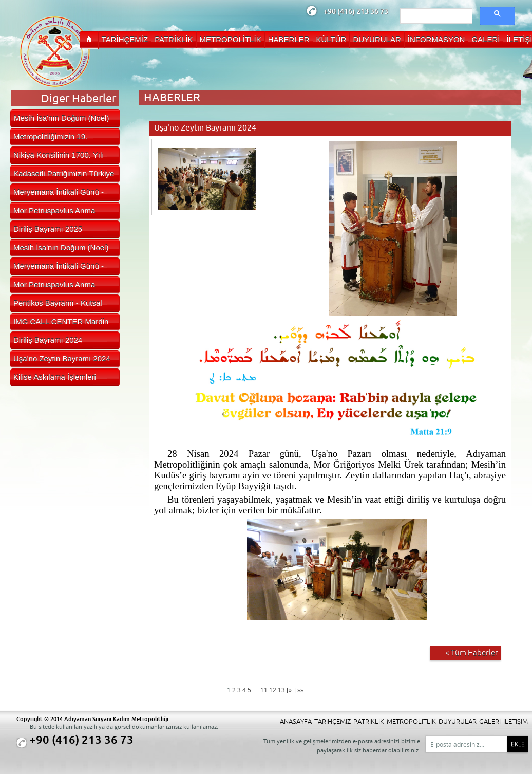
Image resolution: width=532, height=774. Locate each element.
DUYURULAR (458, 721)
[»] (290, 690)
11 (265, 690)
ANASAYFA (296, 721)
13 (282, 690)
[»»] (300, 690)
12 (273, 690)
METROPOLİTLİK (411, 721)
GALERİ (490, 721)
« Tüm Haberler (472, 652)
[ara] (435, 16)
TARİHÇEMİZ (332, 721)
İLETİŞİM (516, 721)
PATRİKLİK (369, 721)
